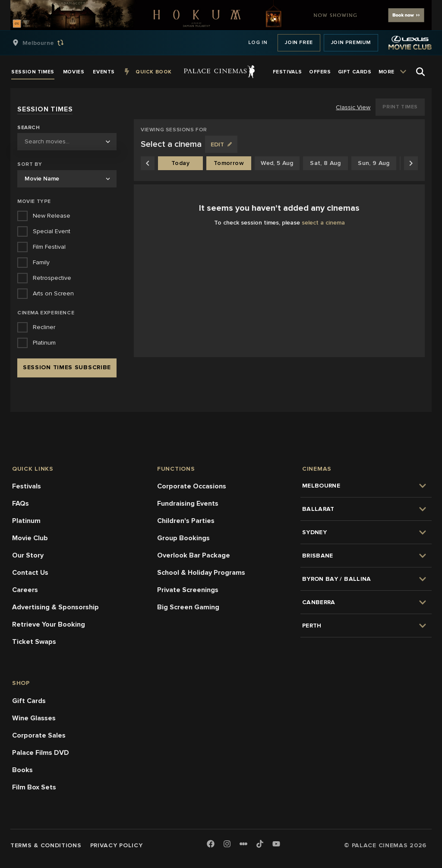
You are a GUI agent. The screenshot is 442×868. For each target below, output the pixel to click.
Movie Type (34, 201)
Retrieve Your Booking (49, 624)
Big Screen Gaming (188, 607)
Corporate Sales (39, 735)
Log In (258, 43)
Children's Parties (186, 521)
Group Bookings (183, 538)
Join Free (299, 43)
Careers (25, 590)
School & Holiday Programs (201, 573)
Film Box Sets (34, 787)
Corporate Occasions (192, 486)
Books (22, 770)
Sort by (30, 164)
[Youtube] (276, 844)
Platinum (26, 521)
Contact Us (30, 573)
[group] (47, 43)
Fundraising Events (188, 504)
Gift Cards (29, 701)
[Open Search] (420, 72)
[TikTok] (260, 844)
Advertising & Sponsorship (55, 607)
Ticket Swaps (34, 642)
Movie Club (30, 538)
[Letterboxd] (243, 844)
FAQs (21, 504)
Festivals (27, 486)
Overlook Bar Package (194, 555)
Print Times (400, 107)
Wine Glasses (34, 718)
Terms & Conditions (46, 845)
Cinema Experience (46, 313)
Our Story (28, 555)
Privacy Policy (117, 845)
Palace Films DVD (41, 753)
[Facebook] (211, 844)
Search (29, 128)
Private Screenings (188, 590)
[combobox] (67, 142)
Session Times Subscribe (67, 367)
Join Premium (351, 43)
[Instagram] (227, 844)
